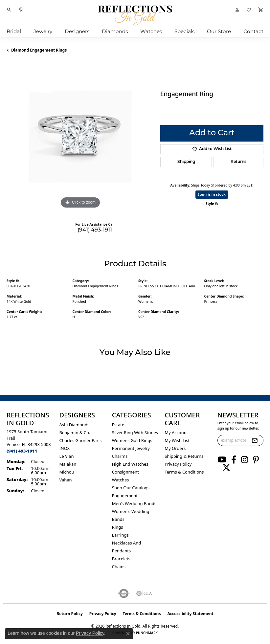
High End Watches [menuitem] (130, 464)
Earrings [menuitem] (120, 535)
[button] (9, 10)
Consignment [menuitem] (125, 472)
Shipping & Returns (184, 456)
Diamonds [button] (115, 31)
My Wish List (177, 440)
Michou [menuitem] (67, 472)
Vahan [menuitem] (65, 480)
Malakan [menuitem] (68, 464)
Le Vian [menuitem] (66, 456)
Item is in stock (212, 194)
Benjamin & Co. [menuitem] (75, 433)
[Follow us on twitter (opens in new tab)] (226, 468)
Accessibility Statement (190, 614)
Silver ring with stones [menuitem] (135, 433)
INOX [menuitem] (64, 448)
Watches (151, 31)
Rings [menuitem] (118, 527)
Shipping (186, 162)
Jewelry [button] (43, 31)
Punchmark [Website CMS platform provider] (147, 633)
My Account (176, 433)
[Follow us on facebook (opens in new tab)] (234, 460)
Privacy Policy (178, 464)
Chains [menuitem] (119, 566)
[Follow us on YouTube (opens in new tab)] (222, 460)
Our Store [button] (219, 31)
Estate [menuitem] (118, 425)
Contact (253, 31)
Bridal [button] (14, 31)
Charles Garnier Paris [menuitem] (80, 440)
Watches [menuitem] (121, 480)
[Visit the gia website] (144, 593)
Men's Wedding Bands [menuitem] (134, 503)
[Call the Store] (22, 451)
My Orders (175, 448)
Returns (238, 162)
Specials (184, 31)
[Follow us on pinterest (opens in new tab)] (256, 460)
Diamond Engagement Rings (39, 50)
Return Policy (70, 614)
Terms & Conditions (184, 472)
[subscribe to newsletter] (255, 440)
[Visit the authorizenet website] (124, 593)
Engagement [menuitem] (125, 496)
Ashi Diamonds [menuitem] (74, 425)
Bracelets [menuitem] (121, 559)
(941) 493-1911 (95, 230)
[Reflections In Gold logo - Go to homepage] (135, 15)
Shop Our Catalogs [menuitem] (131, 488)
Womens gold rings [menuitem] (132, 440)
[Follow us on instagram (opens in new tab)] (245, 460)
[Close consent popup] (128, 633)
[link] (21, 10)
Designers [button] (77, 31)
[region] (80, 137)
